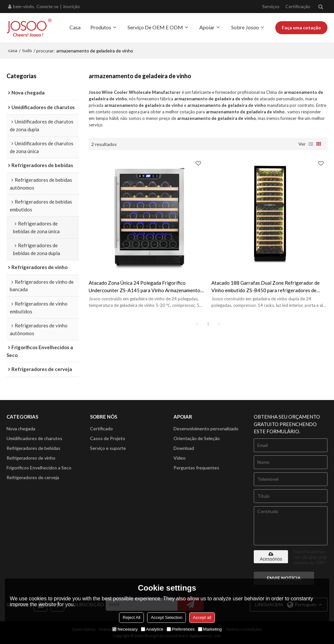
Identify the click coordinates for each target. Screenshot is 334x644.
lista (311, 144)
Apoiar (207, 27)
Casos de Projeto (108, 438)
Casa (75, 27)
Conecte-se (47, 7)
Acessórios (271, 557)
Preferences (181, 629)
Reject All (131, 617)
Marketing (210, 629)
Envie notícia (284, 578)
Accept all (202, 617)
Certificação (298, 6)
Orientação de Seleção (197, 438)
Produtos (101, 27)
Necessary (125, 629)
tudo (27, 50)
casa (13, 50)
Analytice (152, 629)
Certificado (101, 429)
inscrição (72, 7)
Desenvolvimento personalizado (206, 429)
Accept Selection (167, 617)
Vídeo (180, 458)
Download (184, 448)
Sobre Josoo (245, 27)
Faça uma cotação (301, 28)
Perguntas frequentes (196, 468)
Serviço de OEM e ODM (155, 27)
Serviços (271, 6)
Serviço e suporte (108, 448)
